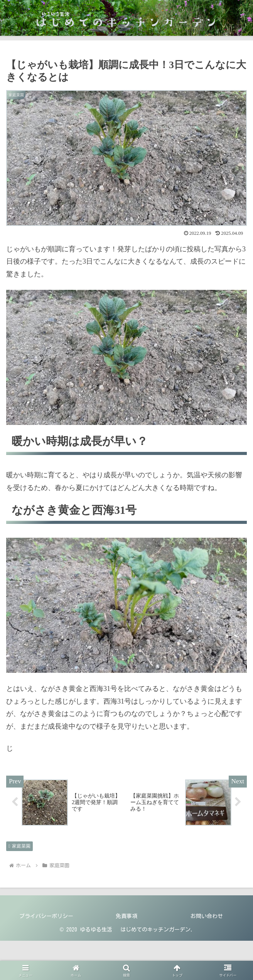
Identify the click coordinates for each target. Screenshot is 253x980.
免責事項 (126, 916)
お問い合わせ (207, 916)
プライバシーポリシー (46, 916)
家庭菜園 (19, 846)
